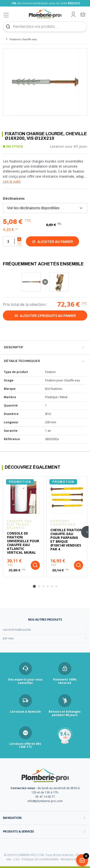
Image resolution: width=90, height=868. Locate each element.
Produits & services (18, 831)
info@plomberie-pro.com (45, 801)
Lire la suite (12, 181)
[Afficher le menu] (6, 15)
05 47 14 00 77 (45, 797)
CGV (17, 859)
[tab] (34, 586)
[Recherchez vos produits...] (45, 27)
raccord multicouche (17, 630)
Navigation (12, 818)
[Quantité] (12, 241)
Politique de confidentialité (40, 859)
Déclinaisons (14, 198)
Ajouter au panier (52, 242)
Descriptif (14, 347)
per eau (8, 638)
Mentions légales (72, 859)
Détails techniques (22, 361)
